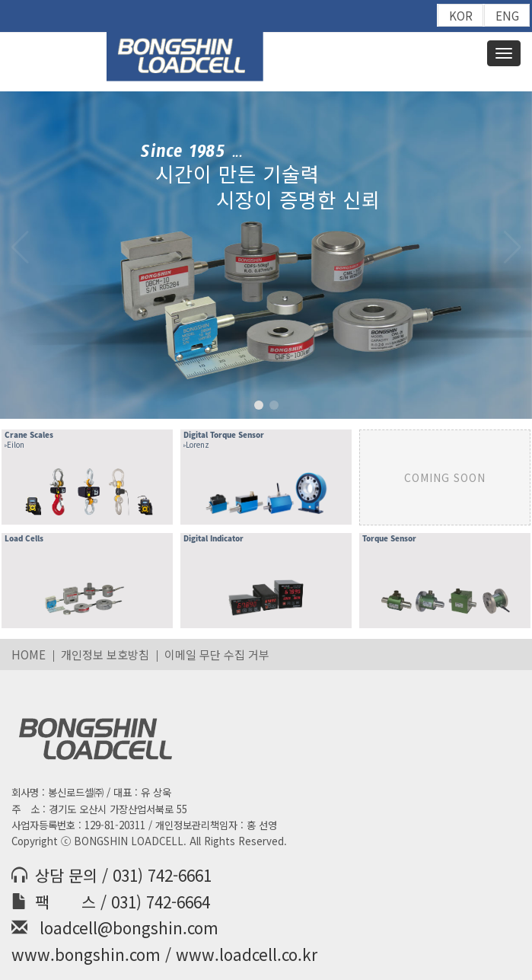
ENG (507, 16)
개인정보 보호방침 (105, 654)
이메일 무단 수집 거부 (217, 654)
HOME (29, 654)
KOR (461, 16)
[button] (512, 247)
